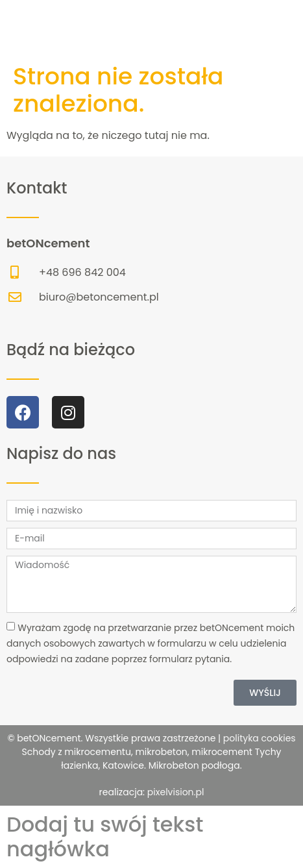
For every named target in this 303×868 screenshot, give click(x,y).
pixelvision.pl (176, 792)
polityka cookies (258, 738)
